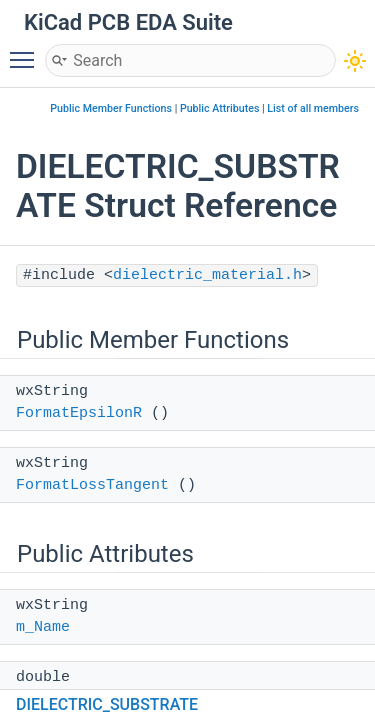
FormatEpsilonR (79, 413)
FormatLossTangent (92, 485)
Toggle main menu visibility (27, 51)
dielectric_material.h (207, 275)
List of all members (313, 108)
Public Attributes (220, 108)
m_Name (43, 627)
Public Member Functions (111, 108)
